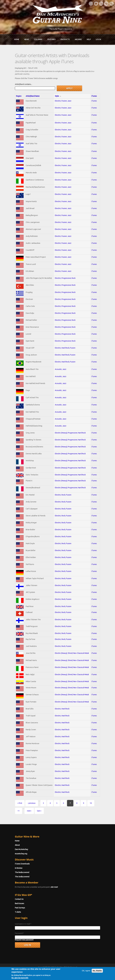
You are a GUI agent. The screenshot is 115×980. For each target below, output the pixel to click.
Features (51, 39)
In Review (18, 868)
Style (58, 96)
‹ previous (31, 803)
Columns (38, 39)
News (27, 39)
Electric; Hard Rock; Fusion (65, 348)
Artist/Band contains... (23, 84)
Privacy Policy (88, 972)
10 (91, 803)
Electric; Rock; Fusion (63, 495)
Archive (78, 39)
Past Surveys (20, 908)
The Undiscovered (22, 877)
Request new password (24, 940)
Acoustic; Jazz (61, 369)
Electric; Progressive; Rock (65, 278)
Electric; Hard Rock (62, 709)
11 (18, 811)
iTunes (94, 96)
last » (39, 811)
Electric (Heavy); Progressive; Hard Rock (70, 433)
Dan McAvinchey (21, 849)
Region (19, 96)
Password (19, 933)
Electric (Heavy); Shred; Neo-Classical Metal (72, 653)
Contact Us (19, 899)
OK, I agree (86, 978)
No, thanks (97, 978)
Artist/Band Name (33, 96)
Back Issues (19, 903)
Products (65, 39)
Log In (98, 39)
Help (89, 39)
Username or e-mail (23, 924)
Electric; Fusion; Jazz (63, 101)
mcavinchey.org (21, 854)
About (17, 845)
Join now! (54, 887)
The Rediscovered (22, 872)
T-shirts (18, 912)
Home (17, 39)
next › (29, 811)
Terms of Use (71, 972)
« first (20, 803)
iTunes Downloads (22, 864)
